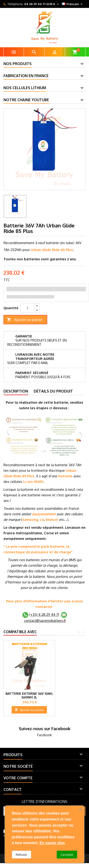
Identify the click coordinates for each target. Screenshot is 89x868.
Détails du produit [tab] (53, 391)
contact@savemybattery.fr (45, 621)
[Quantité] (27, 308)
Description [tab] (16, 391)
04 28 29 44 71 (35, 4)
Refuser (21, 855)
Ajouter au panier (25, 320)
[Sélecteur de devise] (53, 4)
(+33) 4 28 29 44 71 (44, 615)
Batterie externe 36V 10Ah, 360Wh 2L (29, 695)
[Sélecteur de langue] (73, 4)
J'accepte (67, 855)
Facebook (44, 735)
